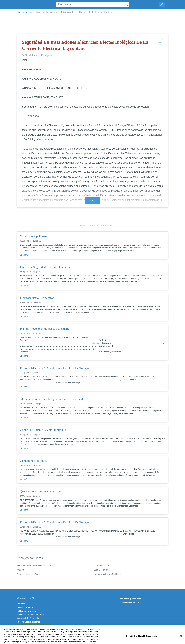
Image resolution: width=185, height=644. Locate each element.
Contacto (21, 604)
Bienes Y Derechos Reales (29, 574)
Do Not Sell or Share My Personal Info (34, 626)
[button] (160, 46)
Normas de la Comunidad (28, 618)
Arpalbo (20, 570)
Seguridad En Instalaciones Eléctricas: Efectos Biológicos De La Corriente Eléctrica (74, 12)
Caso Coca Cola (101, 570)
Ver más (93, 200)
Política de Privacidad (27, 611)
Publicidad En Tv (101, 565)
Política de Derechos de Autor (30, 615)
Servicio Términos (25, 607)
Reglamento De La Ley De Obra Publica (35, 565)
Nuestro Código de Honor (28, 622)
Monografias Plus (25, 12)
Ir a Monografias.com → (132, 599)
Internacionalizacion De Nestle (107, 574)
